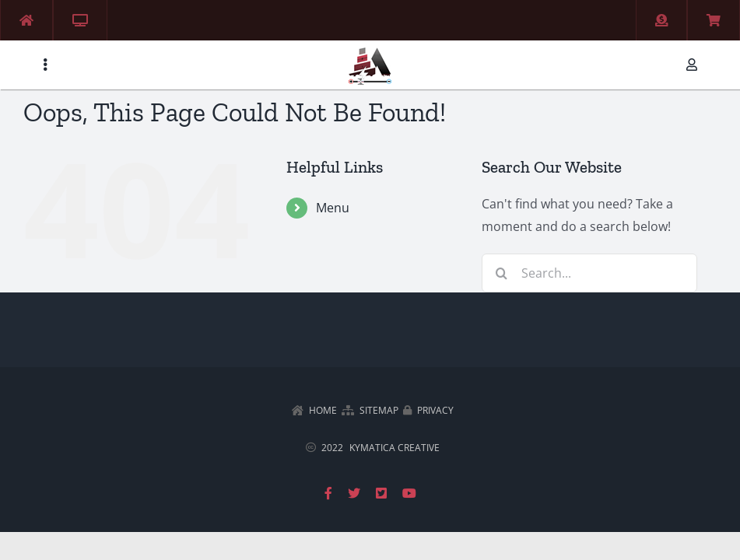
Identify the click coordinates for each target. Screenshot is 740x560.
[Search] (501, 273)
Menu (333, 208)
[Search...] (589, 273)
